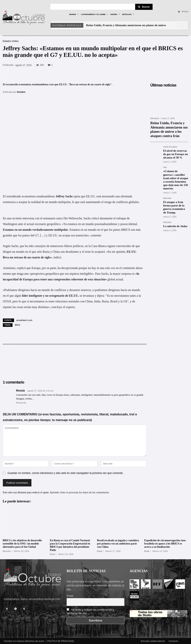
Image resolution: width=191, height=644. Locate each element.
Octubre (21, 92)
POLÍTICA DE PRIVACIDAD (61, 640)
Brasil (100, 551)
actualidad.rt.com (24, 320)
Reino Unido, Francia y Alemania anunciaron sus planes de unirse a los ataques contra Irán (169, 126)
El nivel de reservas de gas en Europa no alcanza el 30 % (175, 146)
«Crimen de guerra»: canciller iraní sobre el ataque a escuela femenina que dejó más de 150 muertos (174, 167)
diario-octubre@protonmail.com (41, 598)
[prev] (180, 25)
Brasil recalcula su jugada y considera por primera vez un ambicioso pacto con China (118, 543)
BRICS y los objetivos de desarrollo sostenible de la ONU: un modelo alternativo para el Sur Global (22, 543)
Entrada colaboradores (153, 640)
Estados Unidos (11, 41)
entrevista (28, 218)
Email (70, 595)
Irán (165, 158)
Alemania (155, 118)
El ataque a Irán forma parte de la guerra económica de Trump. (174, 188)
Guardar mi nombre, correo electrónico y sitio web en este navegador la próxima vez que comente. (65, 473)
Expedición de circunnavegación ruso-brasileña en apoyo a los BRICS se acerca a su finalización (165, 543)
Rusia (52, 554)
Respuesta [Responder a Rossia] (21, 402)
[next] (186, 25)
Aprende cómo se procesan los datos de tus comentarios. (80, 492)
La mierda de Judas (173, 204)
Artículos (167, 182)
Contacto (173, 640)
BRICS (17, 325)
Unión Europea (170, 139)
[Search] (144, 7)
